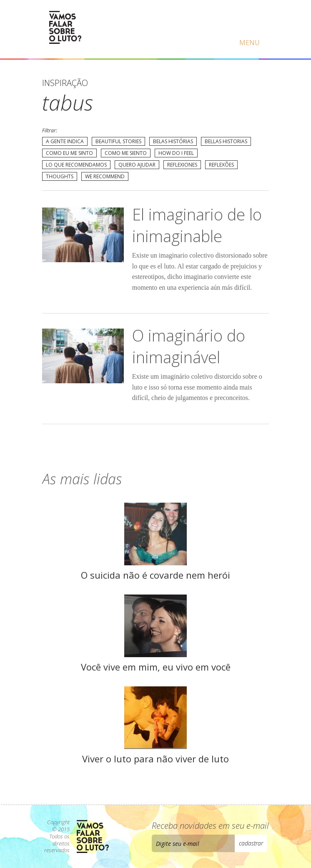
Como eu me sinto (69, 153)
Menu (250, 43)
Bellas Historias (226, 141)
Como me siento (126, 153)
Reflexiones (182, 165)
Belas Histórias (173, 141)
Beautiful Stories (118, 141)
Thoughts (60, 176)
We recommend (105, 176)
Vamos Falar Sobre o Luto (65, 27)
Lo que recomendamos (76, 165)
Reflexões (221, 165)
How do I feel (176, 153)
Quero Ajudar (137, 165)
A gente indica (65, 141)
